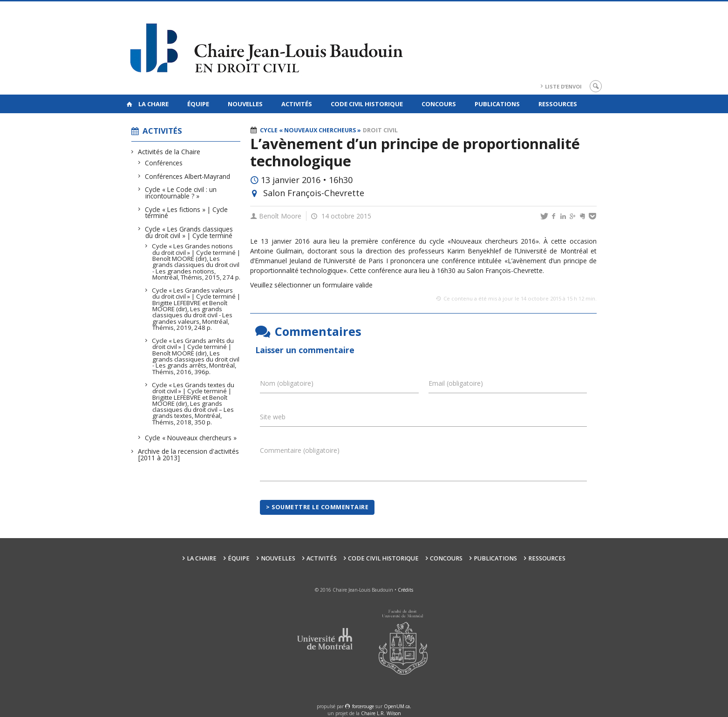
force (363, 706)
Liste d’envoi (563, 86)
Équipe (198, 104)
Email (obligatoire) (456, 383)
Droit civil (380, 130)
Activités (297, 104)
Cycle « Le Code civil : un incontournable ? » (181, 193)
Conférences (164, 163)
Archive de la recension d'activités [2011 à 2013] (189, 454)
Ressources (558, 104)
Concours (439, 104)
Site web (273, 417)
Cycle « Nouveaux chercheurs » (191, 438)
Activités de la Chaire (169, 152)
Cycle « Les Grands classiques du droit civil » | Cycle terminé (189, 232)
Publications (497, 104)
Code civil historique (367, 104)
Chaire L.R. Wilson (381, 713)
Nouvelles (245, 104)
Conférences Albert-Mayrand (188, 176)
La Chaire (153, 104)
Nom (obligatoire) (287, 383)
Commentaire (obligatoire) (300, 450)
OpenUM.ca (397, 706)
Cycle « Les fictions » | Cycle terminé (187, 213)
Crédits (405, 590)
